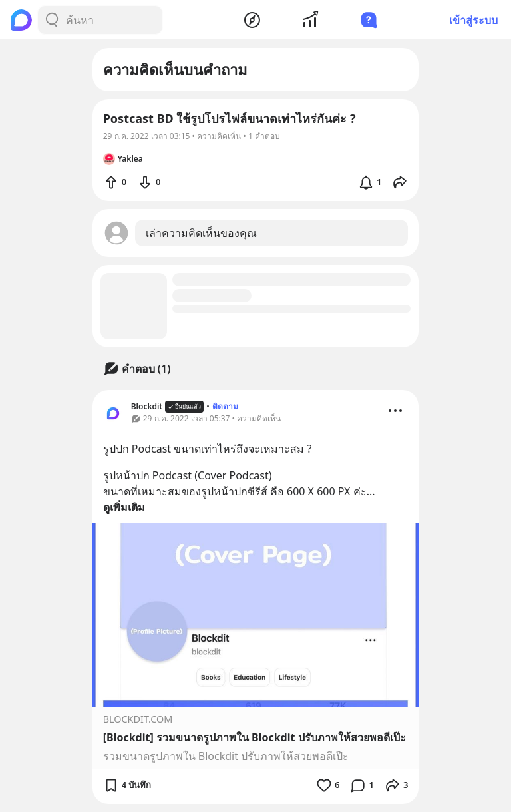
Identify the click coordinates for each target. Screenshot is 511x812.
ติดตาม (225, 406)
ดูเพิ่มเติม (124, 507)
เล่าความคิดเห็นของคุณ (201, 233)
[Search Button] (52, 20)
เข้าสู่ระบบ (473, 20)
